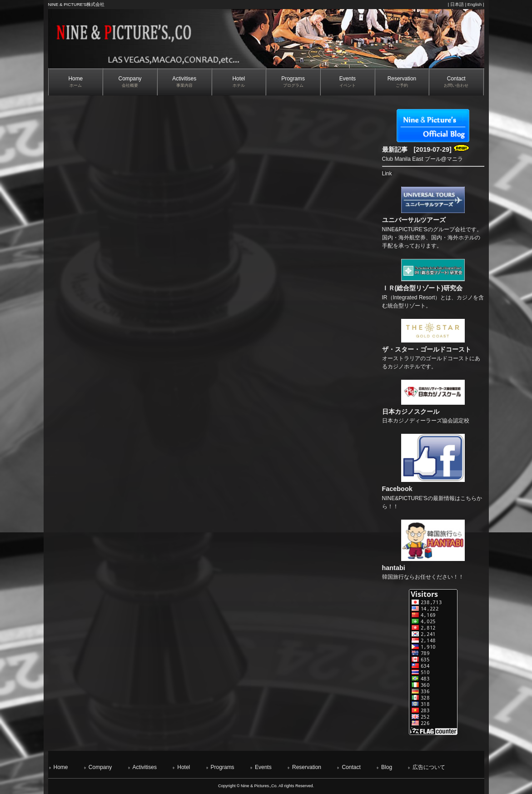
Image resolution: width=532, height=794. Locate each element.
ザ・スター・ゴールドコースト (427, 349)
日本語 (457, 4)
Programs (223, 767)
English (475, 4)
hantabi (394, 568)
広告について (429, 767)
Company (100, 767)
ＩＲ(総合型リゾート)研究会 (423, 288)
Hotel (184, 767)
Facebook (397, 489)
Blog (387, 767)
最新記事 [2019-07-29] (426, 149)
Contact (351, 767)
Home (61, 767)
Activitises (145, 767)
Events (263, 767)
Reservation (307, 767)
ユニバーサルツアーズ (414, 220)
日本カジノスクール (411, 412)
